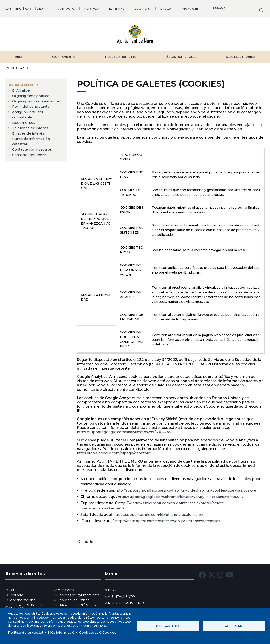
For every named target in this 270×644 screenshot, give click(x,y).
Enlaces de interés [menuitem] (29, 137)
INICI (18, 55)
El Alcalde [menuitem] (21, 89)
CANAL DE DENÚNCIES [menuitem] (77, 604)
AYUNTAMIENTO (64, 55)
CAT (8, 8)
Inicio (11, 66)
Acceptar (234, 626)
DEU (40, 8)
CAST (29, 8)
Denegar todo (168, 626)
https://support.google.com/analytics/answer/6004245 (126, 430)
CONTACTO (66, 8)
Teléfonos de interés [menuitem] (31, 132)
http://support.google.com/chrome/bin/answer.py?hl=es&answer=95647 (183, 495)
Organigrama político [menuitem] (31, 94)
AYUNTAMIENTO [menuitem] (24, 83)
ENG (18, 8)
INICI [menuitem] (112, 589)
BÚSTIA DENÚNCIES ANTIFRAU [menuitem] (25, 605)
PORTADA (92, 8)
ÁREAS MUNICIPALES (181, 55)
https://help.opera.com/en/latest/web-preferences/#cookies (170, 519)
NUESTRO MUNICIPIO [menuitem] (126, 602)
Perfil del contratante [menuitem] (31, 110)
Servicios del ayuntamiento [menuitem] (79, 594)
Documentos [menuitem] (24, 126)
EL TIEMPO (117, 8)
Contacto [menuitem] (16, 594)
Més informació (64, 632)
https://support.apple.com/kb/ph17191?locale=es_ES (160, 513)
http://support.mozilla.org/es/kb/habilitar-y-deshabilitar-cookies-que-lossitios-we (189, 489)
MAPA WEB (190, 8)
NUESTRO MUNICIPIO (121, 55)
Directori (167, 8)
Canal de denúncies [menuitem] (30, 159)
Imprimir (90, 540)
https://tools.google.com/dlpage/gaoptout (116, 451)
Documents (142, 8)
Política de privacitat (27, 632)
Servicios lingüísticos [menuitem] (73, 599)
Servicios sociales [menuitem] (22, 599)
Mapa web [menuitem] (66, 589)
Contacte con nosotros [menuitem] (33, 153)
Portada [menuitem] (15, 589)
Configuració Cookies (102, 632)
